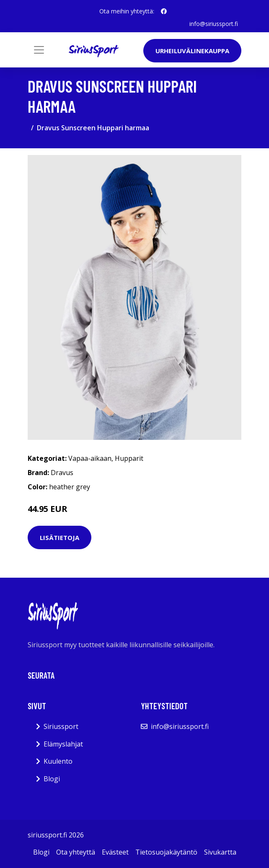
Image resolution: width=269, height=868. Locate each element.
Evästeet (115, 852)
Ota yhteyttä (76, 852)
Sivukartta (220, 852)
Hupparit (129, 458)
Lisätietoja (59, 537)
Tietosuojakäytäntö (166, 852)
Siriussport (61, 726)
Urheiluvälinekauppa (192, 51)
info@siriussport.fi (214, 24)
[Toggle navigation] (39, 50)
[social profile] (164, 11)
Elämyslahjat (63, 744)
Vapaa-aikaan (90, 458)
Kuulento (58, 761)
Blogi (52, 779)
